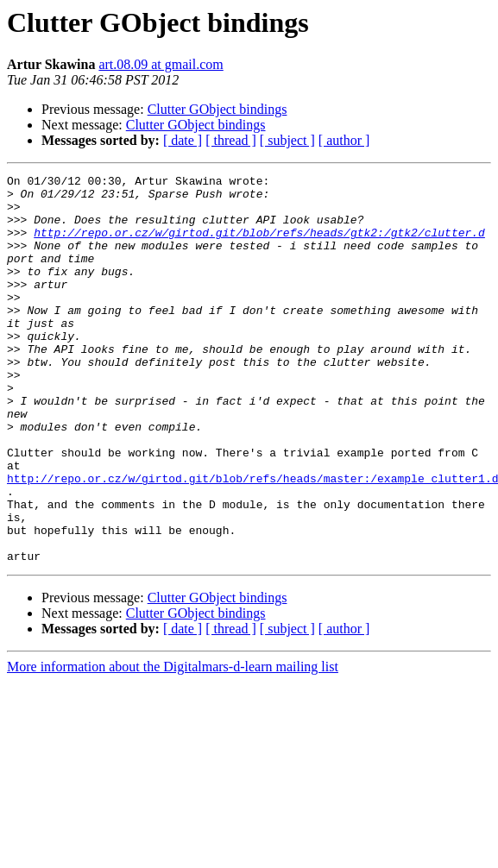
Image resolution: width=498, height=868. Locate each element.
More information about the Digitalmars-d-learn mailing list (173, 744)
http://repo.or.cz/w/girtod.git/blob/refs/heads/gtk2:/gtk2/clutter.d (259, 245)
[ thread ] (231, 140)
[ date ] (183, 140)
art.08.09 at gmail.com (161, 64)
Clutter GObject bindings (217, 109)
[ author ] (344, 140)
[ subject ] (287, 140)
